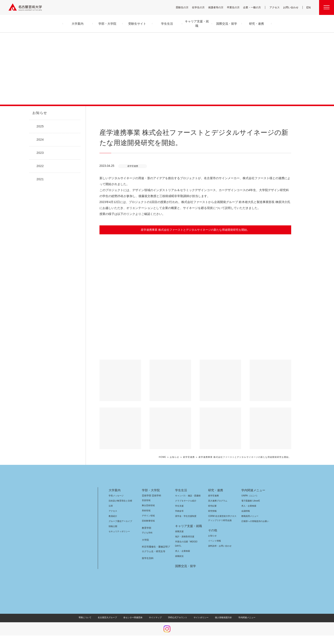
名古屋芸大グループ (110, 617)
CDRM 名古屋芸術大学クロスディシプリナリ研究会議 (222, 518)
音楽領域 (146, 500)
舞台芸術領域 (148, 505)
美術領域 (146, 511)
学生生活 (181, 490)
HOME (167, 457)
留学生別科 (148, 558)
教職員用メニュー (249, 516)
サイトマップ (156, 617)
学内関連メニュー (253, 490)
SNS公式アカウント (177, 617)
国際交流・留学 (185, 566)
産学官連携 (193, 457)
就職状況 (179, 556)
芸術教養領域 (148, 521)
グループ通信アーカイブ (119, 521)
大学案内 (115, 490)
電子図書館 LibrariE (251, 501)
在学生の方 (201, 7)
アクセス (276, 7)
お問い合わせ (291, 7)
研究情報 (212, 511)
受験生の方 (185, 7)
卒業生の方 (236, 7)
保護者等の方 (219, 7)
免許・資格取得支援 (184, 537)
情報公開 (113, 526)
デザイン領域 (148, 516)
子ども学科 (147, 533)
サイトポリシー (199, 617)
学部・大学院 (150, 490)
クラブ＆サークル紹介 (185, 501)
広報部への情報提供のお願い (255, 521)
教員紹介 (113, 516)
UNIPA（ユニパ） (248, 496)
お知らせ (39, 113)
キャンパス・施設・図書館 (186, 496)
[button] (195, 297)
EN (309, 7)
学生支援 (179, 506)
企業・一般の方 (254, 7)
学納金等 (179, 511)
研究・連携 (215, 490)
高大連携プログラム (217, 501)
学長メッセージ (116, 496)
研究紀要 (212, 506)
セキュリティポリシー (118, 531)
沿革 (111, 506)
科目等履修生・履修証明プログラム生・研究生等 (155, 549)
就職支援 (179, 531)
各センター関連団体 (135, 617)
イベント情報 (214, 541)
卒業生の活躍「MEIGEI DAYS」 (189, 542)
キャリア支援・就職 (187, 526)
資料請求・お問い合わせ (219, 546)
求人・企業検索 (182, 551)
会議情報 (246, 511)
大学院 (145, 540)
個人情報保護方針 (221, 617)
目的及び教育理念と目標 (120, 501)
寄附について (89, 617)
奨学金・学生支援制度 (185, 516)
